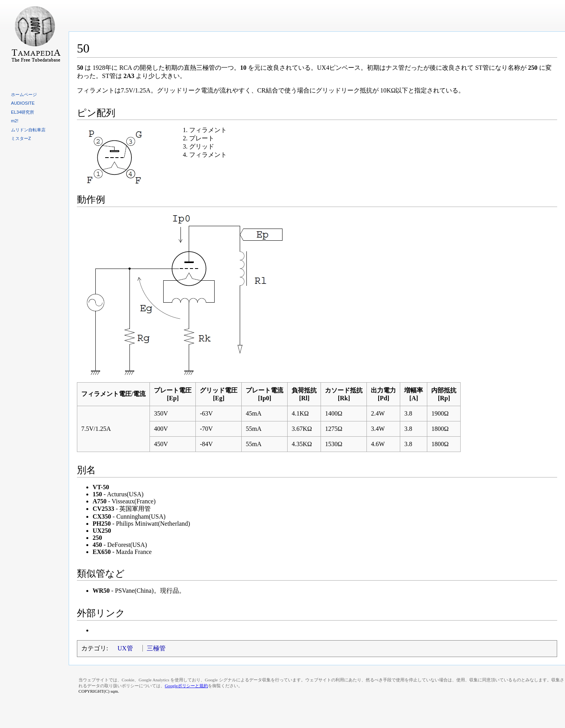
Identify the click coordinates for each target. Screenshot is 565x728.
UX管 (125, 648)
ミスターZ (21, 138)
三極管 (156, 648)
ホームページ (24, 94)
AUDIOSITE (23, 103)
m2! (15, 121)
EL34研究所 (23, 112)
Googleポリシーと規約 (186, 686)
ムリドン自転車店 (28, 130)
